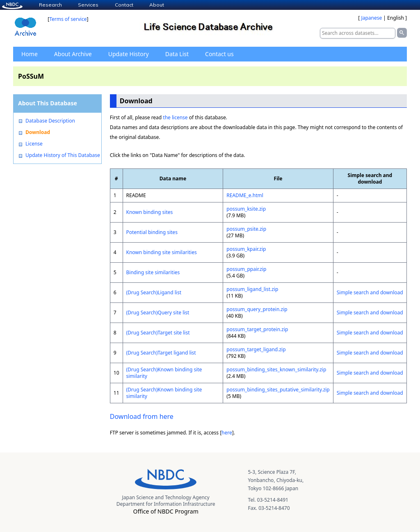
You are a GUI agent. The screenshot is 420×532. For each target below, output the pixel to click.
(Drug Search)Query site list (158, 313)
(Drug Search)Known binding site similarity (164, 373)
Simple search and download (370, 292)
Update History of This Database (63, 155)
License (34, 144)
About (157, 5)
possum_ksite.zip (246, 209)
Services (88, 5)
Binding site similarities (153, 272)
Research (50, 5)
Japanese (371, 18)
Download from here (142, 416)
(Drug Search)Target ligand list (161, 353)
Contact (124, 5)
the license (175, 117)
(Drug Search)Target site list (158, 333)
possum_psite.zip (246, 229)
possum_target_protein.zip (257, 329)
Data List (177, 54)
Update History (129, 54)
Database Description (50, 121)
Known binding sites (150, 212)
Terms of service (68, 19)
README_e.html (245, 195)
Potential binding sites (152, 232)
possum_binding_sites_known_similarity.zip (276, 369)
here (227, 433)
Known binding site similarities (162, 252)
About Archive (73, 54)
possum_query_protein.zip (257, 309)
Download (38, 132)
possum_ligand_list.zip (252, 289)
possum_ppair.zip (246, 269)
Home (30, 54)
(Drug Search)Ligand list (154, 292)
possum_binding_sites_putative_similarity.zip (278, 390)
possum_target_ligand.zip (256, 349)
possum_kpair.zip (246, 249)
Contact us (219, 54)
